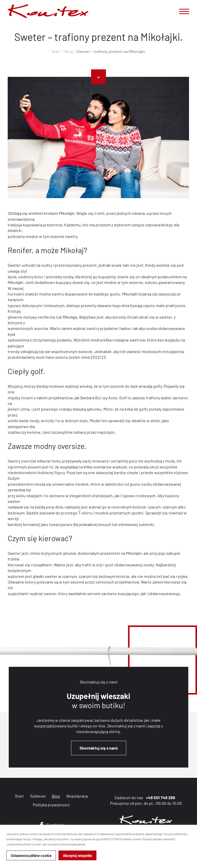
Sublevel (38, 796)
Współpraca (77, 796)
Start (56, 52)
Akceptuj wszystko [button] (77, 856)
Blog (69, 52)
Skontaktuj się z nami (99, 748)
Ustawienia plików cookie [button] (31, 856)
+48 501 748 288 (161, 797)
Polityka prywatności (51, 805)
